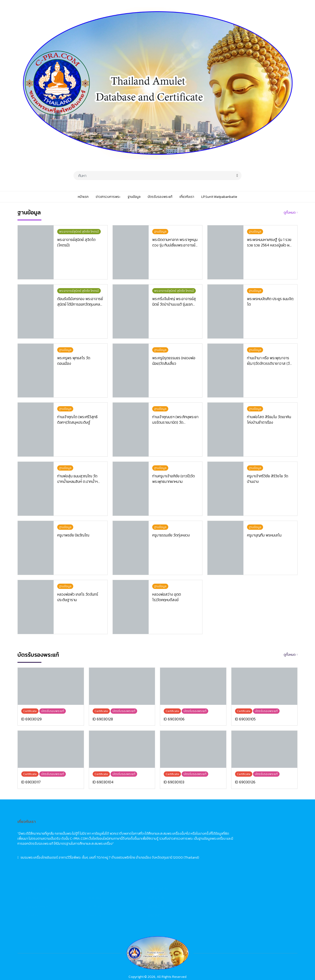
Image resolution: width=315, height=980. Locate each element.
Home (187, 829)
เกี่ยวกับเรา (128, 864)
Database (190, 846)
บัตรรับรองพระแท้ (133, 855)
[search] (237, 176)
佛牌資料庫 (252, 846)
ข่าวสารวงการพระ (133, 837)
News (186, 837)
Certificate (190, 855)
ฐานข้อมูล (128, 846)
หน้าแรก (127, 829)
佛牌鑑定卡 (252, 855)
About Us (189, 864)
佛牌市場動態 (253, 837)
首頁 (247, 829)
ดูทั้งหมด (290, 213)
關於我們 (250, 864)
